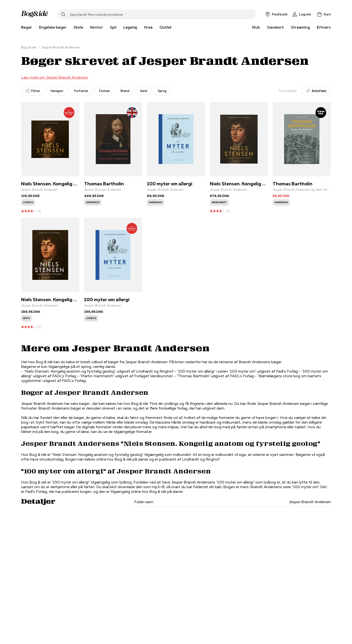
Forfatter (81, 91)
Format (104, 91)
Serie (144, 91)
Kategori (57, 91)
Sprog (162, 91)
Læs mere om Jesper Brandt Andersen (55, 77)
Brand (125, 91)
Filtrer (33, 91)
